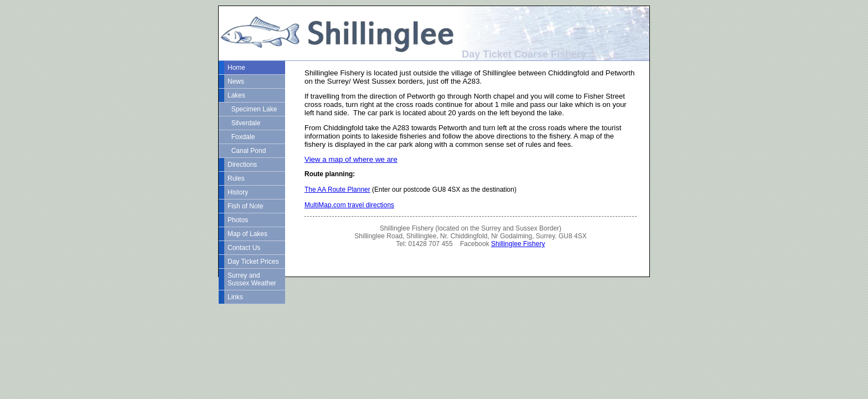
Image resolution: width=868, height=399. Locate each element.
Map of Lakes (247, 234)
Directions (242, 165)
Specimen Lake (252, 109)
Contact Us (244, 248)
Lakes (236, 95)
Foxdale (241, 137)
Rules (236, 178)
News (236, 81)
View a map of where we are (351, 159)
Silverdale (244, 123)
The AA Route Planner (337, 190)
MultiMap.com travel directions (349, 205)
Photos (238, 220)
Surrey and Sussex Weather (252, 279)
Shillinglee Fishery (518, 244)
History (238, 192)
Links (235, 297)
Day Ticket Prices (253, 262)
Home (236, 68)
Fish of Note (246, 206)
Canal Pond (247, 151)
